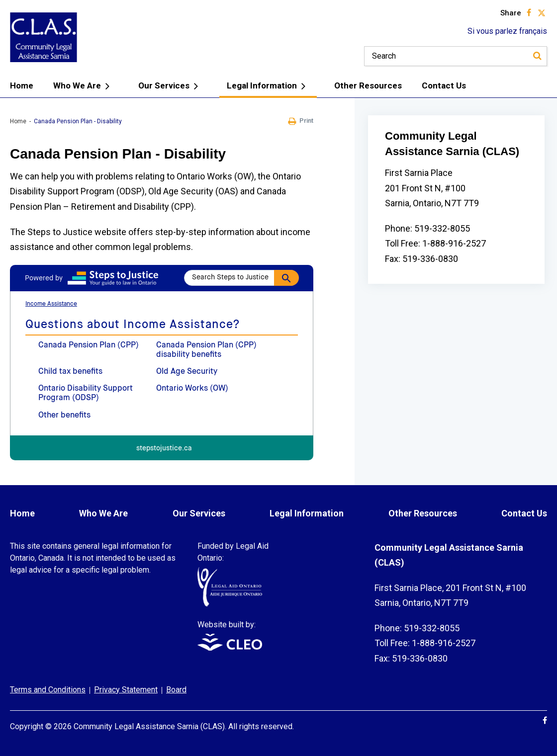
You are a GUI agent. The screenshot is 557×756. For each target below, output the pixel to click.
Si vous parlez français (507, 31)
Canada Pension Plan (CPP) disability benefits (206, 350)
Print (301, 121)
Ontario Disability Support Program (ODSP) (86, 393)
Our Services (170, 86)
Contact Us (444, 86)
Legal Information (268, 86)
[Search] (537, 56)
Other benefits (64, 416)
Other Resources (368, 86)
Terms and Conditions (48, 690)
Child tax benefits (70, 372)
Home (22, 86)
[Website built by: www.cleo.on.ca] (230, 648)
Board (176, 690)
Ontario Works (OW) (192, 389)
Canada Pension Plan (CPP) (89, 345)
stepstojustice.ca (164, 449)
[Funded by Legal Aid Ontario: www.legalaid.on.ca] (230, 604)
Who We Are (83, 86)
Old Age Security (187, 372)
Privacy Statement (126, 690)
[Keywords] (456, 56)
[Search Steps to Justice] (241, 278)
